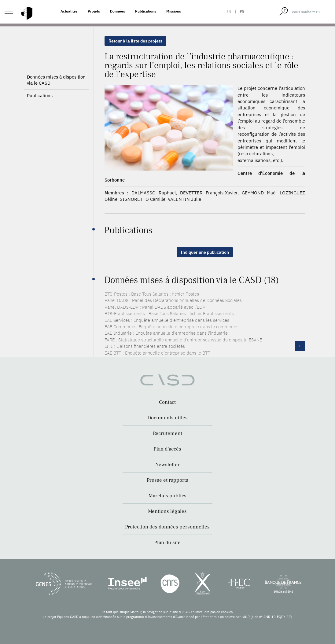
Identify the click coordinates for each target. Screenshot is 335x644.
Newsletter (167, 465)
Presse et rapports (167, 480)
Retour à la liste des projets (135, 41)
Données (118, 11)
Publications (146, 11)
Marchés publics (167, 496)
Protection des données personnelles (167, 527)
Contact (167, 402)
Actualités (69, 11)
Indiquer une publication (205, 252)
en (229, 12)
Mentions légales (167, 511)
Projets (94, 11)
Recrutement (167, 433)
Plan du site (167, 543)
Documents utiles (167, 418)
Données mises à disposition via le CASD (56, 80)
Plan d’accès (167, 449)
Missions (174, 11)
